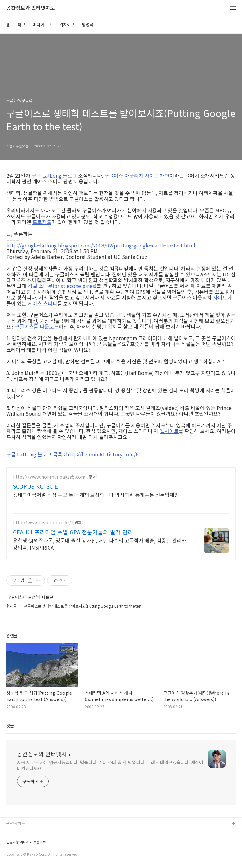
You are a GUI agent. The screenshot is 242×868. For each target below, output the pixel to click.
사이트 (220, 297)
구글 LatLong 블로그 (54, 175)
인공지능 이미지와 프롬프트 (26, 842)
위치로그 (67, 24)
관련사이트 (16, 823)
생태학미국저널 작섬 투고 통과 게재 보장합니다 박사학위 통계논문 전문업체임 (96, 494)
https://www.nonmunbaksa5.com (49, 477)
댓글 (10, 725)
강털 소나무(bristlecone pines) (62, 286)
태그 (21, 24)
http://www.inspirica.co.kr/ (42, 523)
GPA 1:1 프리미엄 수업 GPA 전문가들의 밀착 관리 (73, 532)
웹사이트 (169, 431)
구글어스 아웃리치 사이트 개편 (137, 175)
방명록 (88, 24)
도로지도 (42, 222)
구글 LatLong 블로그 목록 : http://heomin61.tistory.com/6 (72, 454)
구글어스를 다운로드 (37, 326)
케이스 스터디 (43, 303)
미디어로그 (42, 24)
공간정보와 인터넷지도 (31, 8)
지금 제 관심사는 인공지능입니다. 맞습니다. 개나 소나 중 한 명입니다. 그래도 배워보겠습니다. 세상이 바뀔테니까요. (110, 765)
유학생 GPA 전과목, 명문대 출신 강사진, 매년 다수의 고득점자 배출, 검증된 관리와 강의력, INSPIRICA (100, 544)
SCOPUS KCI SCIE (35, 486)
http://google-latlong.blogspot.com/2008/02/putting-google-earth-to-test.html (101, 245)
